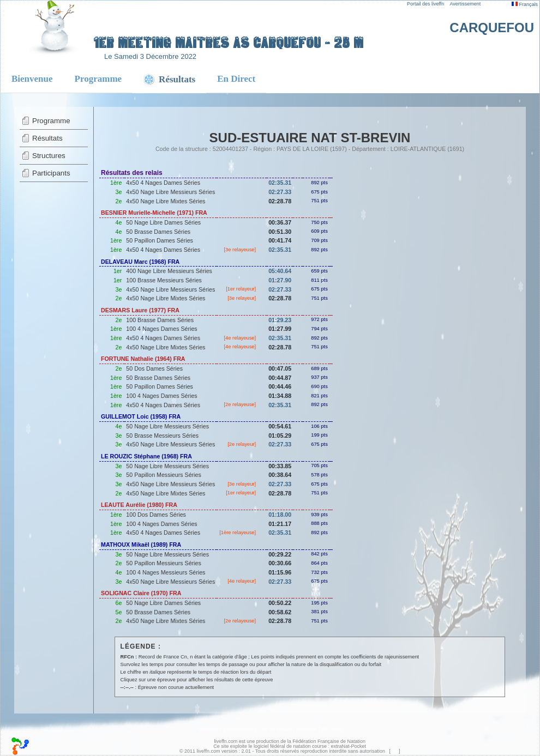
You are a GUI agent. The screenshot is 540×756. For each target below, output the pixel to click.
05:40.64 (280, 271)
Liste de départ (274, 729)
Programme (98, 79)
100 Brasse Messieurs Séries (164, 280)
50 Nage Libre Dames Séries (163, 222)
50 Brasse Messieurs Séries (162, 436)
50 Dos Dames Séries (154, 368)
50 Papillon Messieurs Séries (163, 475)
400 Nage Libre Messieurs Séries (169, 271)
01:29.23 (280, 320)
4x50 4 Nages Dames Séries (163, 183)
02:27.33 (280, 192)
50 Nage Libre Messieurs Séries (167, 426)
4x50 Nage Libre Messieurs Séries (170, 192)
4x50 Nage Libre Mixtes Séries (166, 201)
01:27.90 (280, 280)
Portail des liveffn (425, 4)
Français (525, 4)
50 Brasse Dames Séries (158, 232)
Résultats (47, 138)
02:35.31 (280, 183)
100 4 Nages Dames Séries (161, 329)
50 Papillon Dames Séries (160, 240)
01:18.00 (280, 515)
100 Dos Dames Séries (156, 515)
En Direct (236, 79)
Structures (49, 156)
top (394, 751)
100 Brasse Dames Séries (160, 320)
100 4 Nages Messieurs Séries (166, 572)
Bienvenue (32, 79)
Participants (51, 173)
